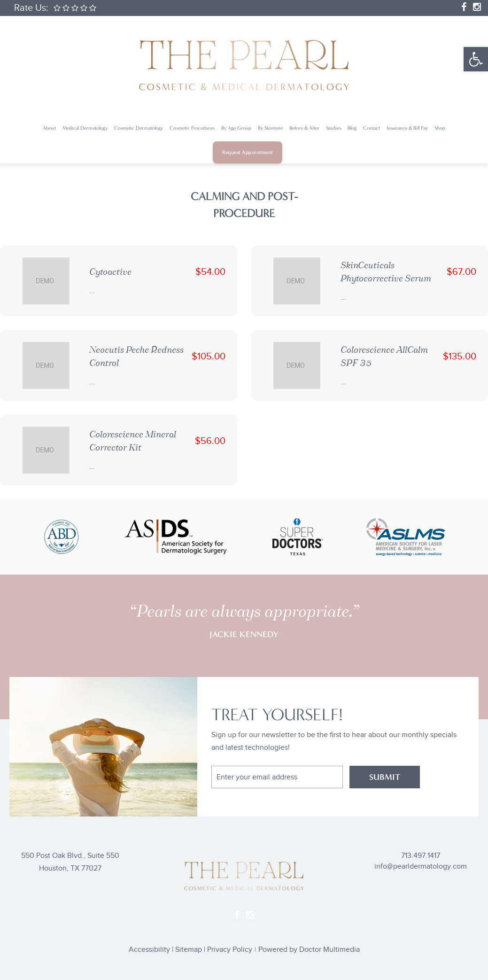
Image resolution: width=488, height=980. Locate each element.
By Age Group (236, 128)
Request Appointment (248, 152)
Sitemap (189, 950)
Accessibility (149, 950)
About (49, 128)
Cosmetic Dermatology (139, 128)
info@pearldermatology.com (421, 867)
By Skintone (270, 128)
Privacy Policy (230, 950)
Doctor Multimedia (329, 950)
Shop (440, 128)
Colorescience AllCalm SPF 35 (384, 356)
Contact (372, 128)
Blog (352, 128)
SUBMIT (385, 777)
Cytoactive (110, 272)
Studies (333, 128)
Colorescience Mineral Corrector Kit (133, 441)
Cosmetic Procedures (192, 128)
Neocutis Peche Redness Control (136, 356)
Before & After (304, 128)
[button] (476, 59)
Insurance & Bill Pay (407, 128)
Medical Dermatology (85, 128)
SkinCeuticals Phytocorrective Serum (386, 272)
